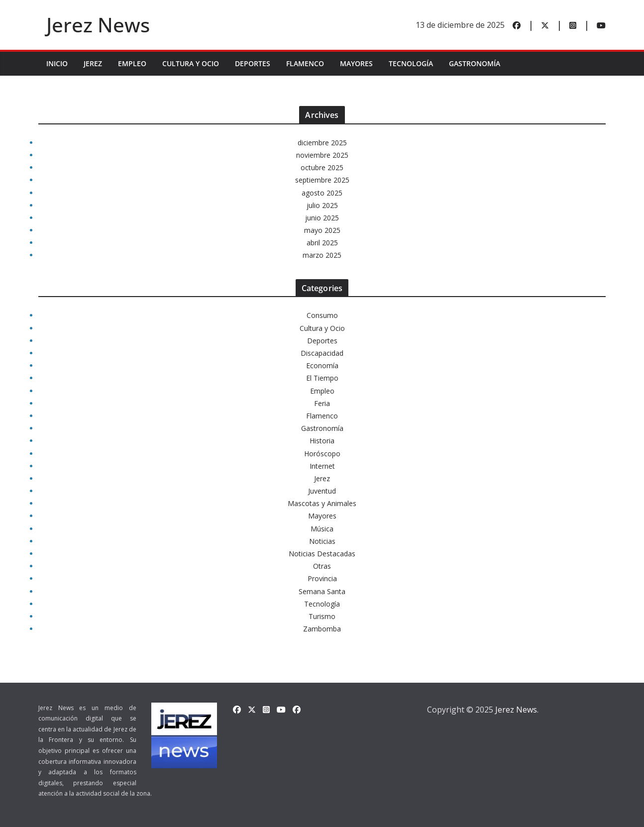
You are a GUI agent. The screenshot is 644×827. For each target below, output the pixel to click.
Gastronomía (475, 63)
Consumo (322, 315)
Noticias (322, 541)
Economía (322, 365)
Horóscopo (322, 454)
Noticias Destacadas (322, 554)
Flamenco (305, 63)
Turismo (322, 616)
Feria (322, 403)
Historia (322, 441)
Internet (322, 466)
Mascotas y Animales (322, 503)
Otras (322, 566)
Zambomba (322, 629)
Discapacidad (322, 353)
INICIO (57, 63)
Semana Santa (322, 591)
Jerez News (98, 25)
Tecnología (411, 63)
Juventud (322, 491)
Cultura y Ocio (191, 63)
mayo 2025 (322, 230)
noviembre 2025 (322, 155)
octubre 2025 (322, 167)
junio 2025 (322, 218)
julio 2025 (322, 205)
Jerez (93, 63)
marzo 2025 (322, 255)
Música (322, 529)
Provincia (322, 578)
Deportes (253, 63)
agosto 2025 (322, 193)
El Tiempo (322, 378)
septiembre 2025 (322, 180)
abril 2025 (322, 243)
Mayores (356, 63)
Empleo (132, 63)
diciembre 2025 (322, 143)
